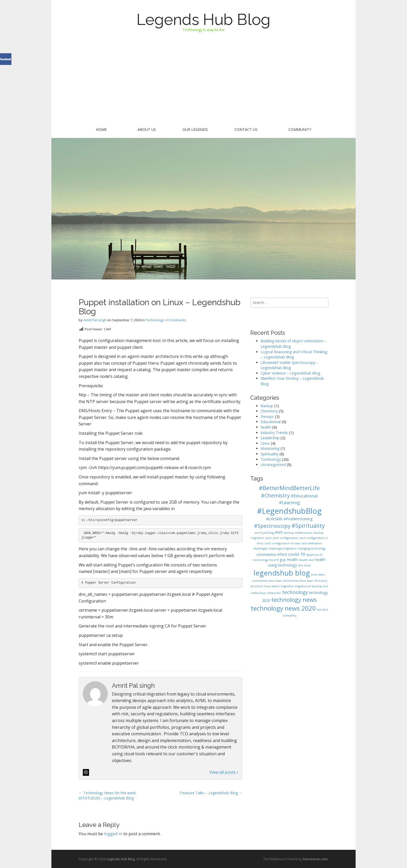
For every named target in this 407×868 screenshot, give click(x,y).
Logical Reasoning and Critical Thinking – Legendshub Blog (294, 355)
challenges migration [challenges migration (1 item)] (283, 549)
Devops (267, 416)
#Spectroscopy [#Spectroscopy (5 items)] (272, 526)
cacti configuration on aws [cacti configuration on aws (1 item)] (282, 543)
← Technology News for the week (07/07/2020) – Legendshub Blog (107, 795)
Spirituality (270, 454)
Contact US (246, 129)
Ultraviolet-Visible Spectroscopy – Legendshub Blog (289, 365)
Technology (155, 320)
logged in (113, 834)
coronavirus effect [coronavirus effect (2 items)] (272, 554)
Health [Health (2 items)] (292, 560)
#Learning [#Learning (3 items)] (289, 502)
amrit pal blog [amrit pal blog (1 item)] (264, 533)
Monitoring (270, 448)
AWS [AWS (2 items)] (279, 532)
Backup (267, 406)
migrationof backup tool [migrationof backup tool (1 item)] (311, 586)
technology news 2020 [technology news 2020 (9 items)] (283, 608)
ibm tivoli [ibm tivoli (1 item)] (304, 565)
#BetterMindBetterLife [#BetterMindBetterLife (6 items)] (289, 488)
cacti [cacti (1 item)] (268, 538)
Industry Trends (274, 433)
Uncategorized (273, 465)
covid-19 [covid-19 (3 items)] (297, 554)
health (266, 427)
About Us (147, 129)
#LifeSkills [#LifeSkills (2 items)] (274, 519)
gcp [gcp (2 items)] (283, 560)
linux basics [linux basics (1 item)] (272, 586)
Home (101, 129)
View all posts (224, 772)
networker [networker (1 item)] (274, 593)
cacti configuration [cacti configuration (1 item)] (285, 538)
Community (300, 129)
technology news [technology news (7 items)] (294, 600)
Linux (265, 443)
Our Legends (195, 129)
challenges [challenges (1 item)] (260, 549)
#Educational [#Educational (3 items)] (304, 496)
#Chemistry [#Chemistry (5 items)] (275, 495)
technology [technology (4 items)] (295, 592)
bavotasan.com (315, 859)
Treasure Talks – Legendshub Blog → (211, 793)
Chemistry (269, 411)
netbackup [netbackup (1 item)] (258, 593)
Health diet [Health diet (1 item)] (306, 560)
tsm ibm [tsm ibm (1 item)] (323, 610)
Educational (271, 422)
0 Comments (176, 320)
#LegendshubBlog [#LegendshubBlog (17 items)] (289, 511)
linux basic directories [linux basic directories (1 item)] (283, 581)
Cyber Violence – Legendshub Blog (290, 373)
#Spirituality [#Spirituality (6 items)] (308, 526)
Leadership (270, 438)
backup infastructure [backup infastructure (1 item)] (298, 533)
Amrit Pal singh (95, 320)
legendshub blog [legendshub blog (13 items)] (282, 573)
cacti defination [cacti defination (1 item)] (311, 543)
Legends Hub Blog (203, 19)
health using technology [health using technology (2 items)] (297, 562)
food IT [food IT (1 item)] (274, 560)
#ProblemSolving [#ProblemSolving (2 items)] (298, 519)
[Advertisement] (203, 84)
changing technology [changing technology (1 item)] (312, 549)
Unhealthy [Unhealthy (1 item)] (289, 616)
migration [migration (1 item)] (287, 586)
